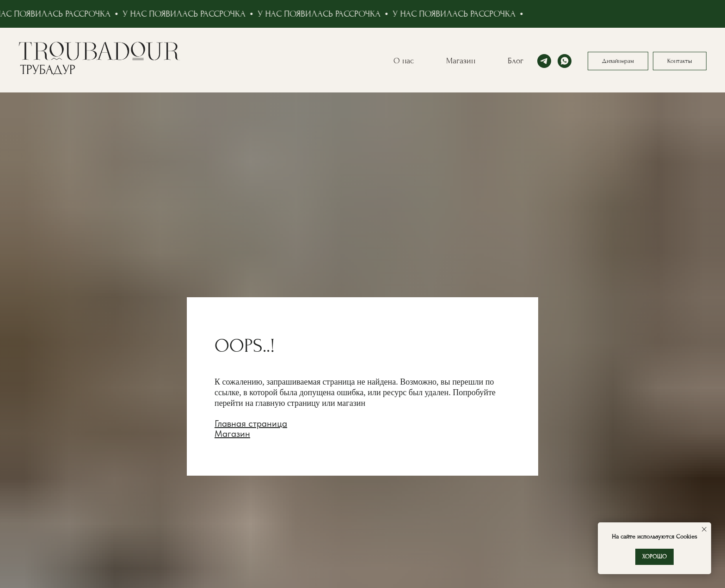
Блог (516, 61)
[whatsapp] (565, 61)
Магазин (461, 61)
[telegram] (544, 61)
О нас (404, 61)
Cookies (686, 536)
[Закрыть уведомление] (704, 529)
